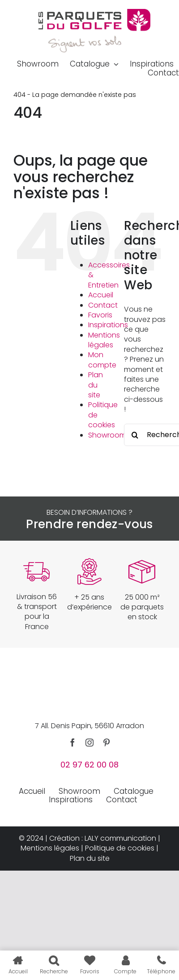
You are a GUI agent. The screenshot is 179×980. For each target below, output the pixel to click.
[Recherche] (135, 435)
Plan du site (96, 385)
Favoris (100, 315)
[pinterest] (107, 742)
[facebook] (72, 742)
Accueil (101, 295)
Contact (103, 305)
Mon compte (102, 360)
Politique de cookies (120, 848)
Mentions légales (104, 340)
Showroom (107, 435)
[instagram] (89, 742)
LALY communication (120, 838)
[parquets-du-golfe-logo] (94, 12)
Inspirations (108, 325)
